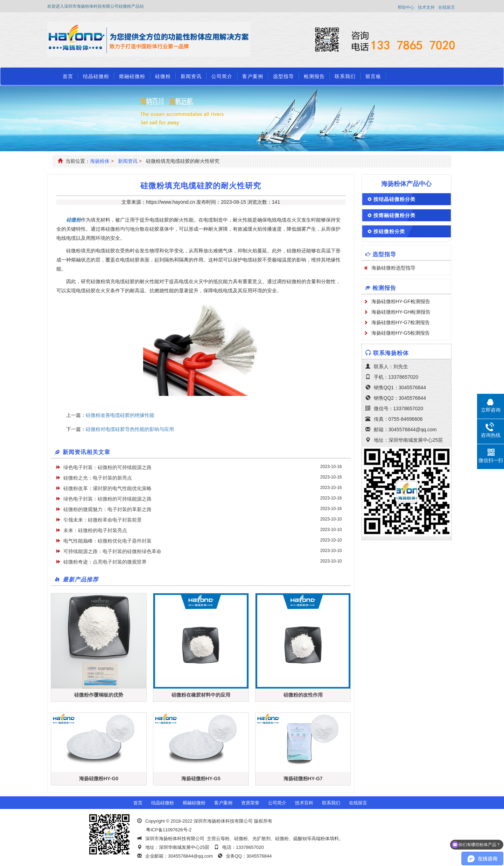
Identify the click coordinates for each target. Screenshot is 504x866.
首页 (68, 76)
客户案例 (253, 76)
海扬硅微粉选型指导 (393, 268)
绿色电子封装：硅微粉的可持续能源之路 (107, 467)
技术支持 (426, 7)
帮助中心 (406, 7)
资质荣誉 (250, 803)
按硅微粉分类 (389, 231)
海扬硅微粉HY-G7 (303, 778)
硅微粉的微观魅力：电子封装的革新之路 (107, 509)
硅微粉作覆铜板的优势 (99, 695)
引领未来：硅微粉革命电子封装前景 (103, 520)
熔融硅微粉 (132, 76)
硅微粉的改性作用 (303, 695)
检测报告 (314, 76)
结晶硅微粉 (96, 76)
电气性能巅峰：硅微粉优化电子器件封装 (107, 541)
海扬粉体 (100, 161)
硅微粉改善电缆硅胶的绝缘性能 (120, 415)
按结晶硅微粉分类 (394, 199)
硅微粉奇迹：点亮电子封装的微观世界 (105, 562)
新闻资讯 (191, 76)
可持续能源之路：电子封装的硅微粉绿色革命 (112, 551)
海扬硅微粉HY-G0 (99, 778)
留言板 (373, 76)
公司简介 (222, 76)
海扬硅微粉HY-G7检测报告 (401, 322)
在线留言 (447, 7)
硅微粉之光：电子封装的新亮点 (98, 478)
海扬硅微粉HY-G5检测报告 (401, 333)
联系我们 (345, 76)
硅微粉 (163, 76)
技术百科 (304, 803)
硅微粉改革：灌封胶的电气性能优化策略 (107, 488)
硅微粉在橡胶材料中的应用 (201, 695)
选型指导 (283, 76)
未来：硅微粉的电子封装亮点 (95, 530)
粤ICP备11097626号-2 (169, 830)
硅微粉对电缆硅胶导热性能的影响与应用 (130, 429)
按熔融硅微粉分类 (394, 215)
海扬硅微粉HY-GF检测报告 (401, 301)
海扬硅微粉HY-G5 (201, 778)
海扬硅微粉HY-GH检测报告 (401, 312)
